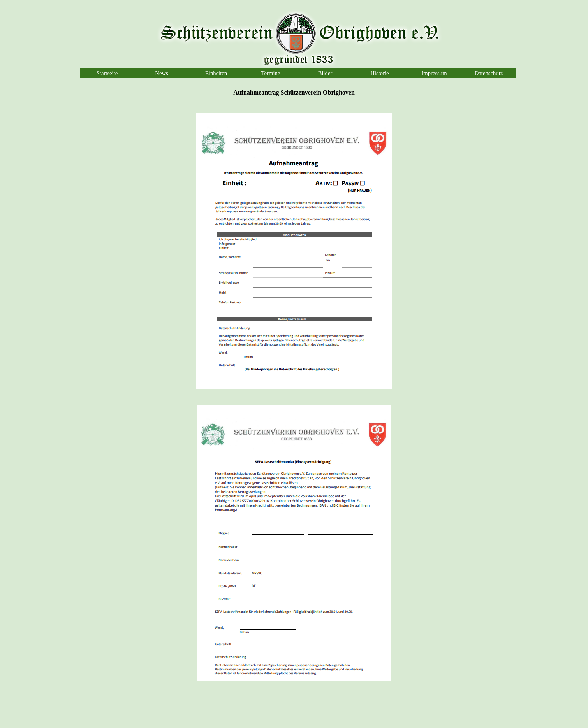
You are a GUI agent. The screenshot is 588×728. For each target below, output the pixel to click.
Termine (271, 73)
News (161, 73)
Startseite (107, 73)
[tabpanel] (294, 93)
